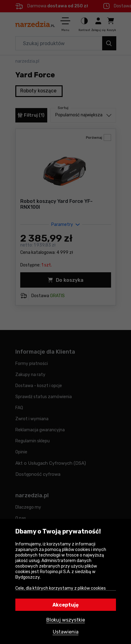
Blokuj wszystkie (66, 620)
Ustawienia (66, 632)
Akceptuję (66, 605)
